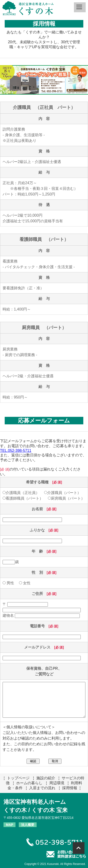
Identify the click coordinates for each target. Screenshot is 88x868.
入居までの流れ (42, 788)
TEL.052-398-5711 (16, 451)
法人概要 (28, 825)
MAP (10, 825)
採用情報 (70, 788)
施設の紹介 (46, 778)
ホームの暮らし (29, 783)
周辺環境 (57, 783)
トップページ (18, 778)
